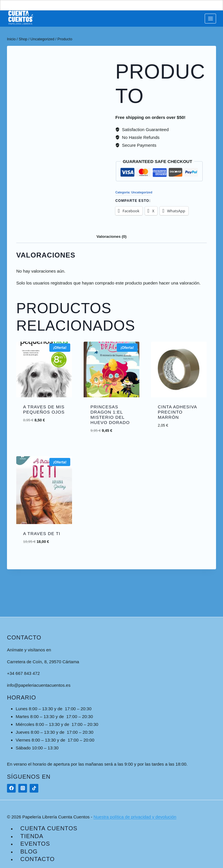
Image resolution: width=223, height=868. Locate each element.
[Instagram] (23, 788)
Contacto (37, 859)
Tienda (32, 836)
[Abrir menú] (210, 18)
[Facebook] (11, 788)
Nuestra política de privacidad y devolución (135, 817)
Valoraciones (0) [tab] (111, 237)
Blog (29, 851)
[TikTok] (34, 788)
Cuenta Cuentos (49, 828)
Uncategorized (142, 192)
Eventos (35, 844)
